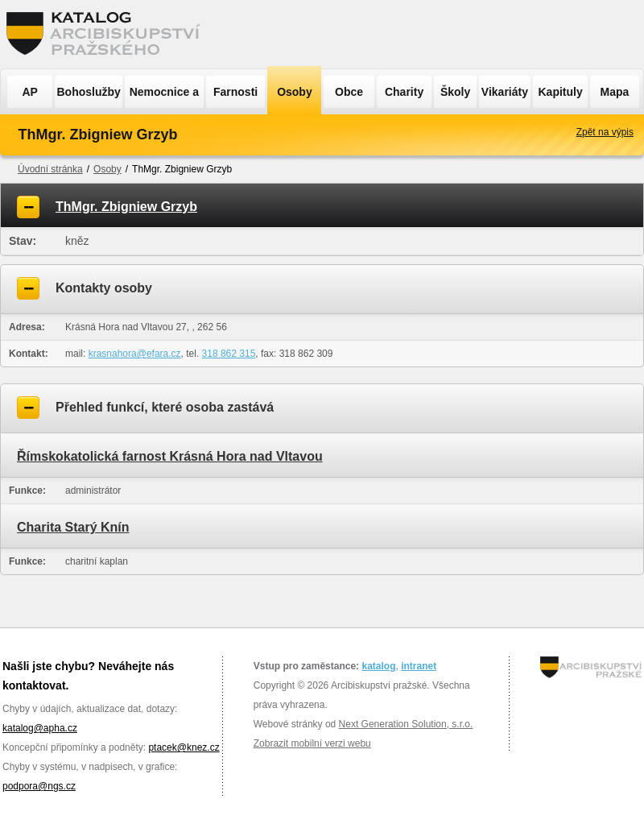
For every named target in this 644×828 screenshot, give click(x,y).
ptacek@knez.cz (184, 747)
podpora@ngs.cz (39, 786)
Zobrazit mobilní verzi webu (312, 743)
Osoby (295, 92)
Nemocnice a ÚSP (164, 97)
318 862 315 (229, 354)
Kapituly (560, 92)
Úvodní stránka (50, 169)
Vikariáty (505, 92)
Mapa (615, 92)
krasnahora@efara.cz (135, 354)
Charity (404, 92)
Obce (349, 92)
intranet (419, 666)
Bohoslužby (89, 92)
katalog (378, 666)
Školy (455, 92)
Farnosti (235, 92)
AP (29, 92)
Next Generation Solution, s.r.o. (406, 724)
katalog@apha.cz (40, 728)
